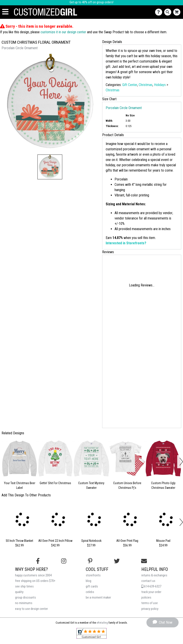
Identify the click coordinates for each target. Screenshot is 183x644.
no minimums (24, 603)
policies (146, 598)
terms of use (150, 603)
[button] (50, 167)
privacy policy (150, 609)
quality (19, 592)
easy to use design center (31, 609)
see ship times (24, 586)
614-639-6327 (151, 586)
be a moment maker (98, 598)
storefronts (93, 575)
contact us (148, 581)
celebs (90, 592)
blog (89, 581)
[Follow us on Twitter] (117, 561)
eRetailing (102, 623)
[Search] (169, 12)
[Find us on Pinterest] (90, 561)
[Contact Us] (160, 12)
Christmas (146, 85)
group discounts (25, 598)
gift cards (92, 586)
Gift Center (130, 85)
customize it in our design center (63, 32)
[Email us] (144, 561)
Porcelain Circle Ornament (124, 108)
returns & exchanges (154, 575)
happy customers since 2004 (33, 575)
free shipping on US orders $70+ (35, 581)
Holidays (160, 85)
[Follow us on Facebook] (38, 561)
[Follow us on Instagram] (64, 561)
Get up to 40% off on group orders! (91, 2)
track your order (151, 592)
